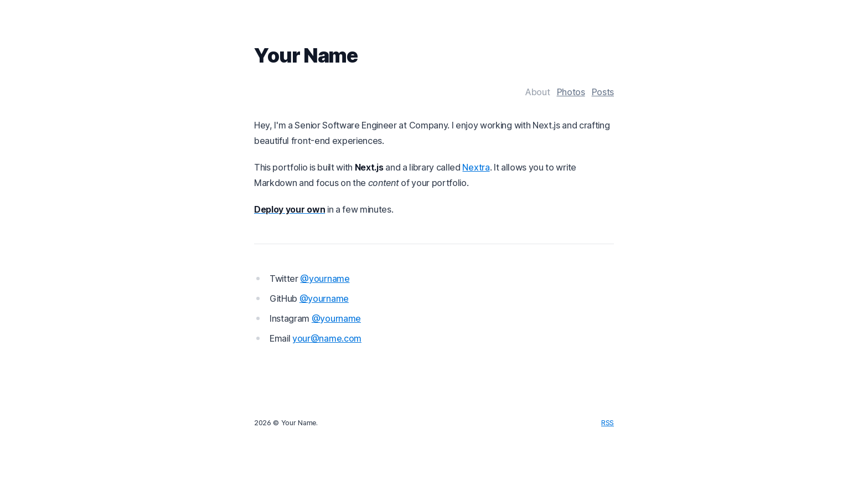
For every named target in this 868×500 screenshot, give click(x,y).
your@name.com (327, 338)
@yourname (325, 279)
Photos (571, 92)
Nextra (476, 167)
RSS (608, 423)
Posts (603, 92)
